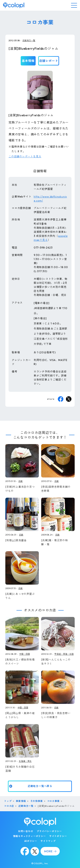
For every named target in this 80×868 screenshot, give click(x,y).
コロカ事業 (53, 801)
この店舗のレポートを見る (25, 156)
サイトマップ (48, 841)
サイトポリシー (58, 836)
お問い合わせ (26, 831)
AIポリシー (31, 841)
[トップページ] (14, 5)
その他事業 (37, 801)
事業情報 (21, 801)
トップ (8, 801)
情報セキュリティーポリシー (29, 836)
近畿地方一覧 (29, 40)
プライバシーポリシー (49, 831)
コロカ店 (9, 806)
